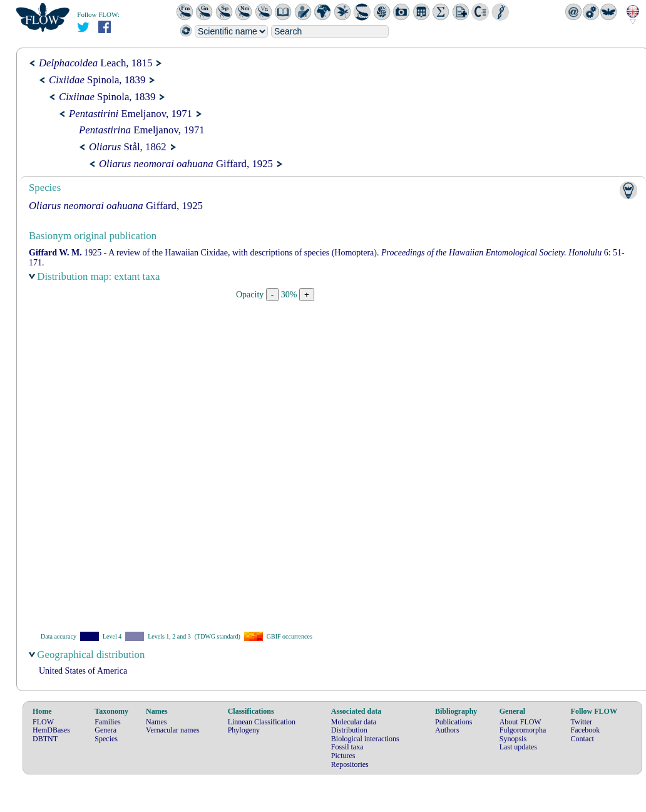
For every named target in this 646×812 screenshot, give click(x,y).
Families (107, 722)
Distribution (349, 730)
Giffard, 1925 (186, 164)
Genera (105, 730)
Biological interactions (365, 739)
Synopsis (513, 739)
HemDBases (51, 730)
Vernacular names (173, 730)
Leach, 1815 (95, 63)
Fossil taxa (347, 747)
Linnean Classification (262, 722)
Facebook (586, 730)
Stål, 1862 (128, 147)
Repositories (350, 764)
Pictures (343, 756)
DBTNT (45, 739)
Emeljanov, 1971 (131, 114)
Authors (447, 730)
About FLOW (520, 722)
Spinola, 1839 (97, 80)
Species (106, 739)
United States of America (83, 671)
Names (156, 722)
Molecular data (354, 722)
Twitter (582, 722)
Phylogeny (244, 730)
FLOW (43, 722)
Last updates (518, 747)
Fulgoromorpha (523, 730)
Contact (582, 739)
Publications (454, 722)
